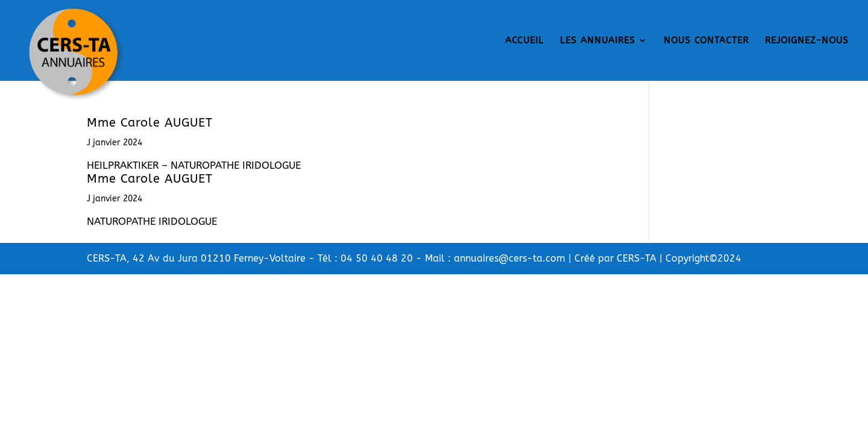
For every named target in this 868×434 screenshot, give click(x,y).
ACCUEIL (524, 41)
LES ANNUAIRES (598, 41)
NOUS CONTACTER (706, 41)
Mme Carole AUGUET (150, 123)
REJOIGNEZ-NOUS (807, 41)
